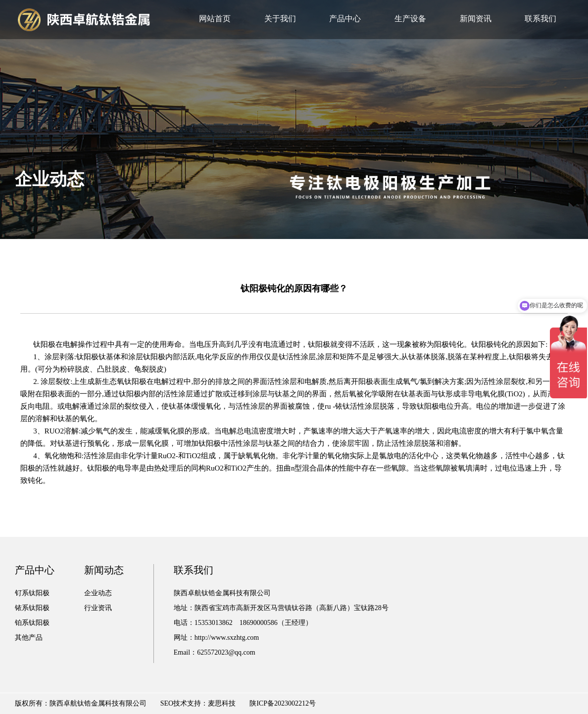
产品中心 (345, 19)
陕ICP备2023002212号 (283, 703)
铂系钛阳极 (32, 623)
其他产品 (29, 638)
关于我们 (280, 19)
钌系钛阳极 (32, 593)
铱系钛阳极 (32, 608)
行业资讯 (98, 608)
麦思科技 (222, 703)
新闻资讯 (476, 19)
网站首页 (215, 19)
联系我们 (540, 19)
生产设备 (410, 19)
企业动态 (98, 593)
